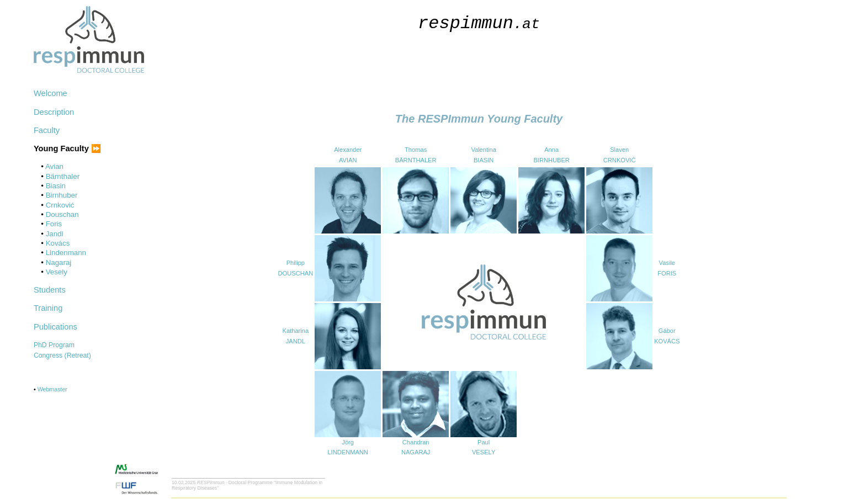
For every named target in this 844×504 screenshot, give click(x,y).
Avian (54, 166)
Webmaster (52, 389)
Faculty (47, 130)
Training (48, 308)
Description (54, 112)
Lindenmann (66, 253)
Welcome (51, 93)
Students (50, 290)
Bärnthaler (63, 176)
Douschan (62, 214)
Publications (55, 327)
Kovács (58, 243)
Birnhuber (62, 195)
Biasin (56, 186)
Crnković (60, 205)
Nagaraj (59, 262)
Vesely (57, 272)
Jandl (55, 234)
